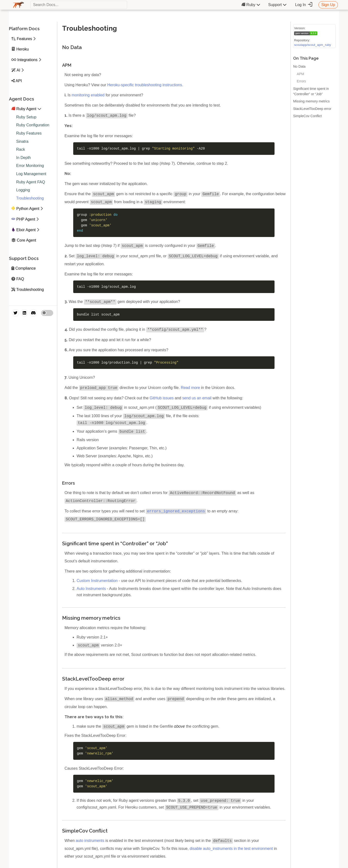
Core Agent (26, 240)
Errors (301, 81)
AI (18, 70)
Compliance (25, 268)
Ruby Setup (26, 117)
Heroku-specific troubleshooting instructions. (145, 85)
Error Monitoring (30, 166)
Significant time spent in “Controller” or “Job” (311, 91)
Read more (190, 390)
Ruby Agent (26, 109)
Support (277, 5)
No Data (299, 66)
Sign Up (328, 5)
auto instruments (90, 843)
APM (300, 74)
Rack (21, 149)
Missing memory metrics (311, 101)
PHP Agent (26, 219)
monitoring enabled (88, 95)
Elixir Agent (26, 230)
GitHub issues (162, 400)
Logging (23, 190)
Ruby (251, 5)
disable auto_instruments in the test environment (231, 851)
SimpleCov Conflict (307, 116)
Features (24, 39)
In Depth (23, 158)
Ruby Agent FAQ (31, 182)
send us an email (197, 400)
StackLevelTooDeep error (312, 109)
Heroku (22, 49)
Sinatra (22, 141)
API (19, 81)
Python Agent (28, 209)
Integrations (27, 60)
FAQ (20, 279)
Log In (304, 5)
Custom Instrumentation (97, 583)
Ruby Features (29, 133)
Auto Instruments (91, 591)
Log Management (31, 174)
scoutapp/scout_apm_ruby (312, 45)
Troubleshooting (30, 198)
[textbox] (79, 5)
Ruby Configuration (33, 125)
